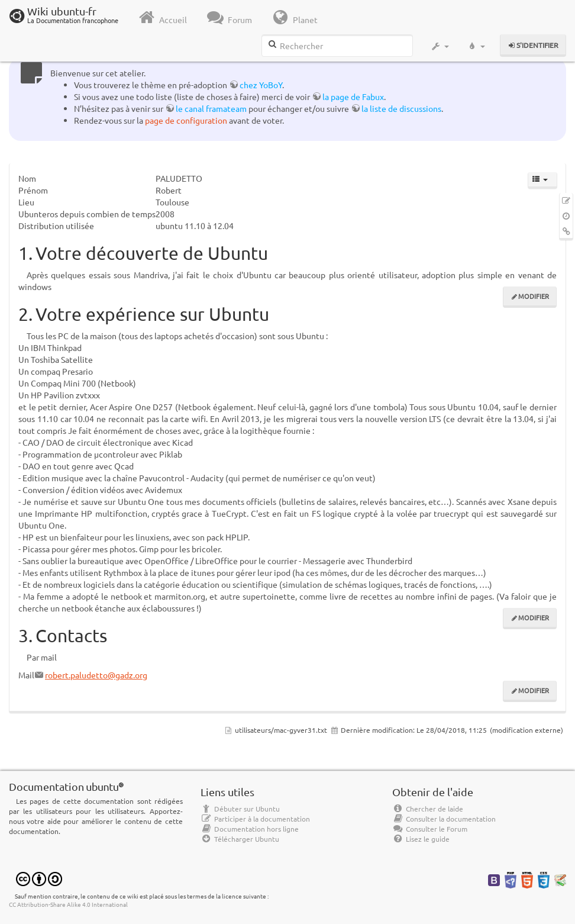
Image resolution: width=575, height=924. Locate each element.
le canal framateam (211, 108)
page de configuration (186, 120)
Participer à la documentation (255, 819)
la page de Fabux (353, 96)
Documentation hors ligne (250, 829)
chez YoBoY (261, 85)
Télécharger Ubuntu (240, 839)
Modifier (534, 296)
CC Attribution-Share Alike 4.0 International (68, 904)
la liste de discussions (401, 108)
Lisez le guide (421, 839)
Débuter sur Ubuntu (240, 809)
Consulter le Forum (430, 829)
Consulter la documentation (444, 819)
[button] (440, 46)
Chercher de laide (428, 809)
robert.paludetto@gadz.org (96, 675)
